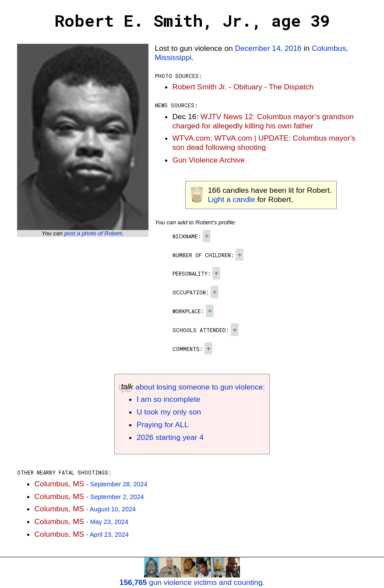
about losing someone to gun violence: (192, 387)
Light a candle (232, 199)
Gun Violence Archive (209, 160)
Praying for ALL (162, 425)
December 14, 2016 (268, 48)
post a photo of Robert (93, 233)
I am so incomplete (168, 399)
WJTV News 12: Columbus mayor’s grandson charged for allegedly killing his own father (263, 121)
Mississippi (173, 57)
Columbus (329, 48)
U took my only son (169, 412)
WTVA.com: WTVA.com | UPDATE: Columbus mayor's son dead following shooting (264, 143)
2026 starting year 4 (170, 437)
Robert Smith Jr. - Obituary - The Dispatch (243, 87)
